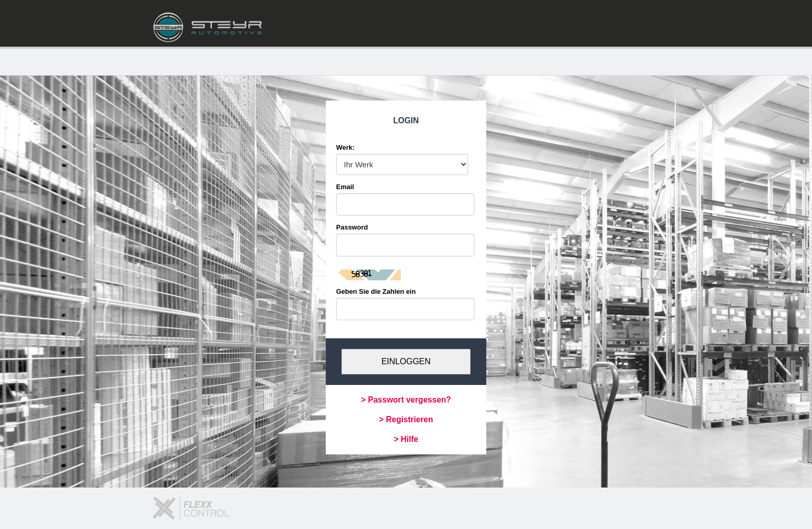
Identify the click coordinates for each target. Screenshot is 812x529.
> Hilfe (406, 439)
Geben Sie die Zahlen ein (376, 291)
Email (345, 187)
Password (352, 227)
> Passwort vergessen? (406, 400)
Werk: (345, 147)
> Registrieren (406, 419)
